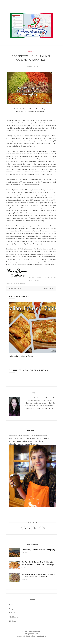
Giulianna (29, 66)
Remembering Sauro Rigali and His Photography (38, 550)
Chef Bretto (14, 617)
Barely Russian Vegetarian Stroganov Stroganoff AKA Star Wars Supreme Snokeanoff (38, 576)
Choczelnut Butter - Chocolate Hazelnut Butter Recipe (28, 436)
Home (11, 605)
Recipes (12, 609)
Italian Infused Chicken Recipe (21, 356)
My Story (13, 621)
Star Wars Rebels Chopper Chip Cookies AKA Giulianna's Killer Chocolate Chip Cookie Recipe (38, 563)
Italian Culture (14, 613)
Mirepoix (9, 284)
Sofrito (23, 284)
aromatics (31, 51)
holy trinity (37, 281)
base (30, 281)
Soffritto (16, 284)
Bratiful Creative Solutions (38, 636)
